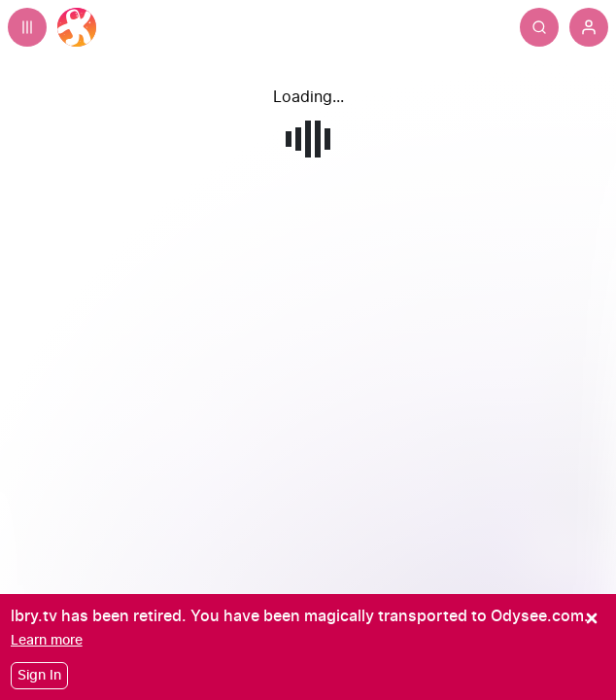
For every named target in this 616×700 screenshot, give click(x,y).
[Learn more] (47, 640)
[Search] (539, 27)
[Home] (77, 27)
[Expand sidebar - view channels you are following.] (27, 27)
